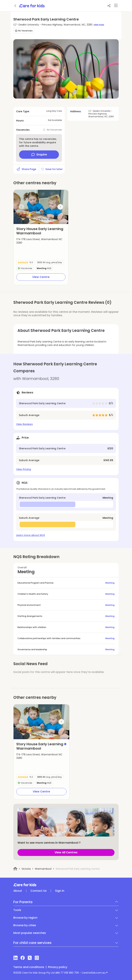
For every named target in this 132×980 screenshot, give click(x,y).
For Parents (23, 902)
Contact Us (39, 891)
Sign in (60, 891)
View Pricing (24, 469)
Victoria (26, 869)
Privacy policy (58, 967)
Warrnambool (43, 869)
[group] (41, 207)
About (18, 891)
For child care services (32, 943)
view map (99, 25)
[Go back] (15, 6)
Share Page (26, 169)
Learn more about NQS (30, 535)
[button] (30, 220)
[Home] (15, 869)
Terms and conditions (29, 967)
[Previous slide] (21, 207)
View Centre (41, 277)
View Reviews (24, 424)
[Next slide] (60, 207)
